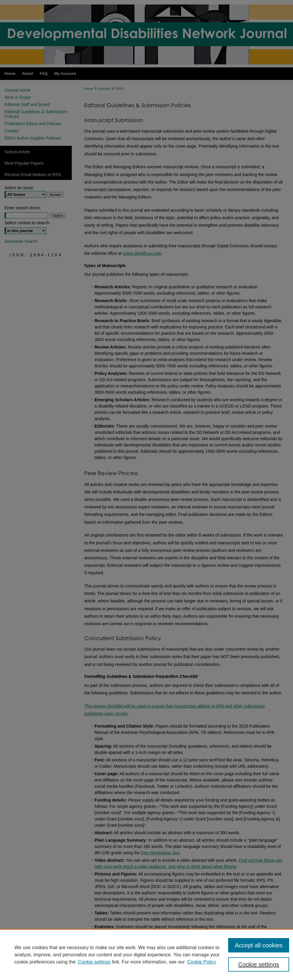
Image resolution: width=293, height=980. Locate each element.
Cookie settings (94, 962)
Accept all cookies (259, 945)
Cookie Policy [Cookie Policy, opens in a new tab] (202, 962)
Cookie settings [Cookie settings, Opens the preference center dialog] (259, 964)
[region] (146, 955)
